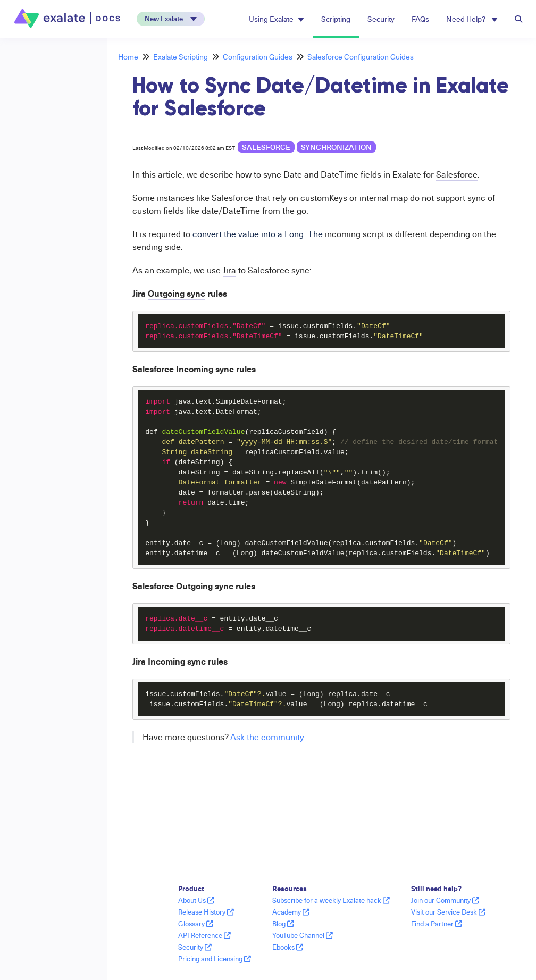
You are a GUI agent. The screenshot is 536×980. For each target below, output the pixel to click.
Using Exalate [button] (277, 19)
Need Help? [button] (472, 19)
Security (381, 19)
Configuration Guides (258, 57)
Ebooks (288, 947)
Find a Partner (437, 924)
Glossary (196, 924)
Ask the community (267, 737)
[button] (171, 19)
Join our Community (445, 900)
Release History (206, 912)
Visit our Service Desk (448, 912)
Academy (291, 912)
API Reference (204, 935)
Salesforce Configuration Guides (361, 57)
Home (128, 57)
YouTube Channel (303, 935)
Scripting (336, 19)
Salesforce (266, 147)
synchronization (336, 147)
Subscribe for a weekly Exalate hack (331, 900)
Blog (283, 924)
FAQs (420, 19)
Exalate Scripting (181, 57)
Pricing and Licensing (215, 959)
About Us (196, 900)
